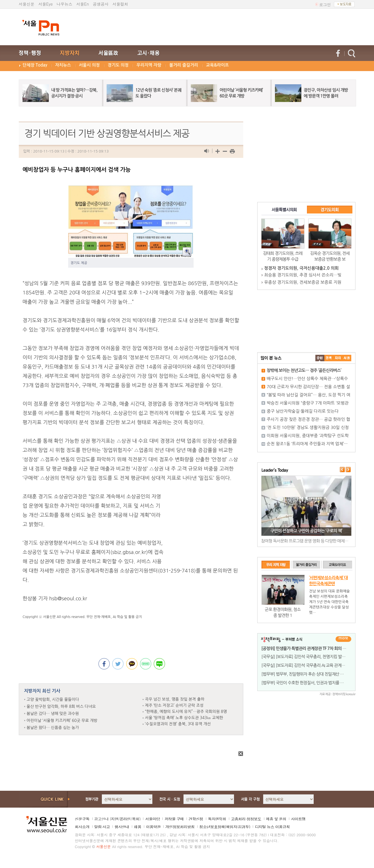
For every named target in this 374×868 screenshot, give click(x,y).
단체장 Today (35, 65)
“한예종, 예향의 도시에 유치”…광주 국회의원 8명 (186, 712)
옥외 (136, 819)
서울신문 (27, 4)
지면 (114, 819)
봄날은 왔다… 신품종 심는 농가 (53, 728)
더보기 (343, 639)
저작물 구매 (174, 819)
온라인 (125, 819)
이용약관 (153, 827)
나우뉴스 (65, 4)
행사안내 (122, 827)
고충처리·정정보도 (246, 819)
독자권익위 (217, 819)
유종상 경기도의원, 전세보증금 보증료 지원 (303, 282)
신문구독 (82, 819)
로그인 (325, 4)
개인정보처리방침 (180, 827)
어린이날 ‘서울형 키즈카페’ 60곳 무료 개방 (62, 721)
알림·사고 (102, 827)
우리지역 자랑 (149, 65)
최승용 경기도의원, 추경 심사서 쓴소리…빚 (303, 275)
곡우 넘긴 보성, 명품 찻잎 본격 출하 (175, 699)
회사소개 (82, 827)
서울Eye (46, 4)
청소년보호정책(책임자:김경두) (225, 827)
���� (320, 358)
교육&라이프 (217, 65)
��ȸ (347, 358)
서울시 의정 (89, 65)
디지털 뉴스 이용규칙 (272, 827)
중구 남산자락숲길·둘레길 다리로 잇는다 (303, 411)
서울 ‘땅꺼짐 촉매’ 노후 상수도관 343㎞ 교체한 (184, 718)
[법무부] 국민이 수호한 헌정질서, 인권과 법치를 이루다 (306, 683)
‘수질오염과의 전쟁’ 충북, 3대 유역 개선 (178, 724)
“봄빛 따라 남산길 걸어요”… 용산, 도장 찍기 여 (309, 395)
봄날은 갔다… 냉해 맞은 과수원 (53, 714)
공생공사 (101, 4)
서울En (83, 4)
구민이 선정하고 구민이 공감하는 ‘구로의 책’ (306, 531)
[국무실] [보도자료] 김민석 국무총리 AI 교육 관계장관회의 (309, 665)
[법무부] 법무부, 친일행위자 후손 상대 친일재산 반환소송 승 (310, 674)
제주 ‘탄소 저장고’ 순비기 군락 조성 (174, 705)
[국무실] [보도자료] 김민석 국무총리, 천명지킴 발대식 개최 (309, 657)
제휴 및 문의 (276, 819)
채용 (137, 827)
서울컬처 (120, 4)
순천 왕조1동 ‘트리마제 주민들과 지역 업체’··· (307, 444)
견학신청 (196, 819)
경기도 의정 (118, 65)
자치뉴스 (63, 65)
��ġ (329, 358)
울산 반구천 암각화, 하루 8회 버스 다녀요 (61, 706)
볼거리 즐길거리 (184, 65)
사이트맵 (298, 819)
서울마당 (152, 819)
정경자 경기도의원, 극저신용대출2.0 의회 (301, 268)
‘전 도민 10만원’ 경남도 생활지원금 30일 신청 (308, 427)
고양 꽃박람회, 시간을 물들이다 (53, 699)
